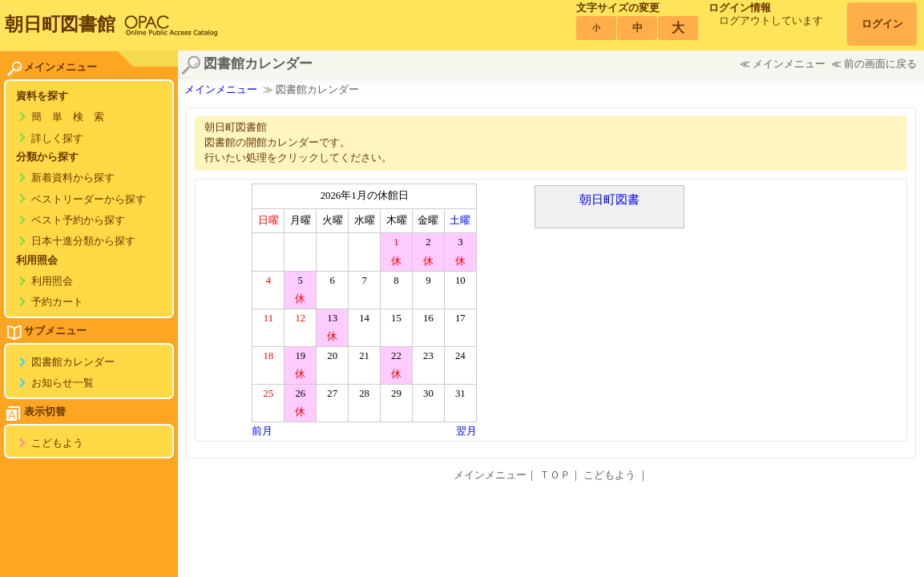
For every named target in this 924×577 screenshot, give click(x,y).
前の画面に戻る (880, 64)
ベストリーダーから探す (89, 200)
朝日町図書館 (60, 24)
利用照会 (52, 281)
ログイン (882, 24)
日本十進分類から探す (83, 241)
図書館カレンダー (73, 362)
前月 (262, 431)
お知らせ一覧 (63, 383)
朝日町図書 (609, 199)
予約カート (57, 302)
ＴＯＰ (555, 475)
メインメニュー (789, 64)
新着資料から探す (73, 178)
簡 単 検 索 (68, 117)
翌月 (466, 431)
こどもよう (57, 443)
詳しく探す (57, 139)
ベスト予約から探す (78, 220)
